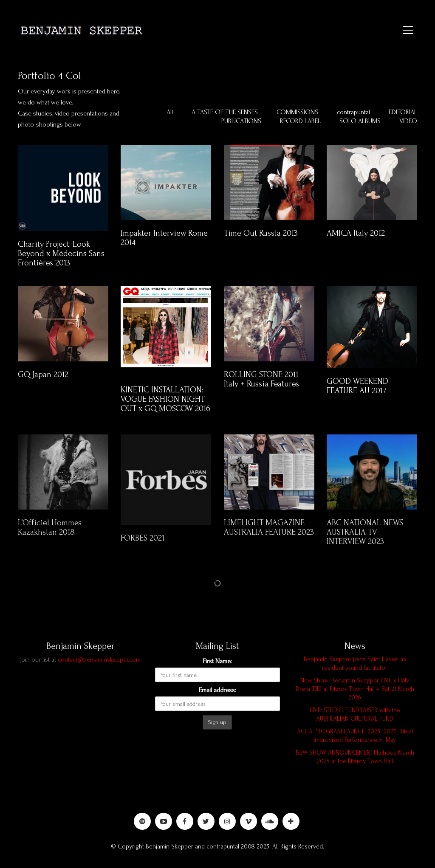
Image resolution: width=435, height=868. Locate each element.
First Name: (217, 661)
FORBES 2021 (143, 544)
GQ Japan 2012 (43, 375)
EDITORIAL (403, 112)
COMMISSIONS (297, 112)
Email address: (217, 690)
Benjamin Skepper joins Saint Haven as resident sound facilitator (355, 664)
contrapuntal (353, 112)
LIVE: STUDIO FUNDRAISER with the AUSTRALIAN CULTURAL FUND (355, 714)
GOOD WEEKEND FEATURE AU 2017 (357, 386)
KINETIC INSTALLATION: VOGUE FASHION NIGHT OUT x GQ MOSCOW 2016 (165, 399)
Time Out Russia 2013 (261, 233)
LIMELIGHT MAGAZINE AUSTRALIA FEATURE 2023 (269, 534)
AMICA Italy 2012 (356, 233)
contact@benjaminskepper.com (99, 659)
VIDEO (408, 121)
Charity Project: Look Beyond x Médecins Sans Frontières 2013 (61, 254)
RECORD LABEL (300, 121)
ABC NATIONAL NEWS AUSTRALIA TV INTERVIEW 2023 (365, 539)
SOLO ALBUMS (360, 121)
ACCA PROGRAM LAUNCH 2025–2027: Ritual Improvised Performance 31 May (355, 736)
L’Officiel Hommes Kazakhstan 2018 (50, 534)
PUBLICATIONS (241, 121)
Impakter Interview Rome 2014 (164, 238)
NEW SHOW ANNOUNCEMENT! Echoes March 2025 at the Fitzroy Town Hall (355, 757)
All (170, 112)
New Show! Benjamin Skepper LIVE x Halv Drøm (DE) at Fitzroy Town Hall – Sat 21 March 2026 (355, 689)
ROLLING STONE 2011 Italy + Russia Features (261, 379)
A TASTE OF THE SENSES (225, 112)
